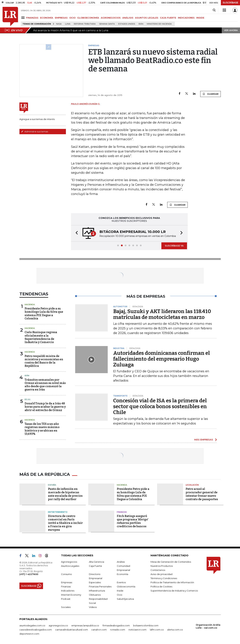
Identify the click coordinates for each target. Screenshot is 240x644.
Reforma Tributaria (85, 24)
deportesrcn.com (29, 634)
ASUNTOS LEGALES (147, 18)
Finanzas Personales (100, 586)
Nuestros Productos (162, 566)
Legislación (192, 485)
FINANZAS (32, 18)
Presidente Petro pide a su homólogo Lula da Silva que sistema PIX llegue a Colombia (44, 314)
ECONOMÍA (47, 18)
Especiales (95, 582)
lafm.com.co (157, 630)
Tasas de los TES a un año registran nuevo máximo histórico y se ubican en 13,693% (42, 429)
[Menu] (23, 18)
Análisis (121, 562)
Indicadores (68, 591)
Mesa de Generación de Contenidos (171, 562)
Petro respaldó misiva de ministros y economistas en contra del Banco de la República (44, 361)
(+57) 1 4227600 (29, 574)
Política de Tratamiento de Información (172, 582)
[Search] (214, 10)
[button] (76, 233)
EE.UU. (28, 399)
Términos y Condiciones (164, 578)
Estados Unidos (127, 24)
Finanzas (122, 512)
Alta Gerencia (97, 562)
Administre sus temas (35, 131)
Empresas (67, 582)
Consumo (66, 574)
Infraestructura (97, 591)
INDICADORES (186, 18)
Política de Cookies (161, 586)
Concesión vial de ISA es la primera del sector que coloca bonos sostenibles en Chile (160, 406)
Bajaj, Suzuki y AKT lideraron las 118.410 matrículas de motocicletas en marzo (162, 314)
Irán (141, 24)
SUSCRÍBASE (230, 3)
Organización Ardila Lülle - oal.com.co (208, 626)
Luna (68, 24)
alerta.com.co (175, 630)
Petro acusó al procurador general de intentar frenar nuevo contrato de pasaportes (202, 494)
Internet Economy (71, 595)
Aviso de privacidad (161, 574)
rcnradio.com (118, 630)
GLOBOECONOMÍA (88, 18)
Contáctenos (158, 570)
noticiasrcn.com (137, 630)
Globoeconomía (126, 586)
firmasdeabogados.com (116, 625)
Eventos (121, 582)
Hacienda (30, 304)
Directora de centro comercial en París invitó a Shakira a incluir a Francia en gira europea (65, 523)
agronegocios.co (58, 625)
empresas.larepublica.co (85, 625)
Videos (93, 607)
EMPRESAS (61, 18)
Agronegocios (69, 562)
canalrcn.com (99, 630)
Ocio (120, 595)
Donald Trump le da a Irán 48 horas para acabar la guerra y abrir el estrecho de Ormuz (45, 407)
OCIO (72, 18)
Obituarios (95, 595)
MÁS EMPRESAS (204, 440)
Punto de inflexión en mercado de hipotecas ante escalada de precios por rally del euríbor (65, 494)
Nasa (59, 24)
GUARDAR (210, 94)
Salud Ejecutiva (125, 599)
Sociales (66, 607)
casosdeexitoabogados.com (36, 630)
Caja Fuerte (95, 566)
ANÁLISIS (128, 18)
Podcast (66, 599)
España (52, 485)
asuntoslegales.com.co (32, 625)
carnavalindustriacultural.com (72, 630)
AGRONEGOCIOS (111, 18)
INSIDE (200, 18)
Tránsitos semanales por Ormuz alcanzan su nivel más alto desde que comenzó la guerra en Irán (45, 385)
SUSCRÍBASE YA (174, 246)
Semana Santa (107, 24)
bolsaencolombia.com (146, 625)
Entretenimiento (58, 512)
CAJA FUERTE (168, 18)
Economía (122, 574)
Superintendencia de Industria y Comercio (174, 591)
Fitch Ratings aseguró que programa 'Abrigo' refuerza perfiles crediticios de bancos (133, 521)
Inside (120, 591)
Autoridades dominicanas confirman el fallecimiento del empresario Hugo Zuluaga (162, 359)
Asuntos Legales (70, 566)
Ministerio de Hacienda (159, 24)
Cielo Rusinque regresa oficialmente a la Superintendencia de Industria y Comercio (41, 337)
